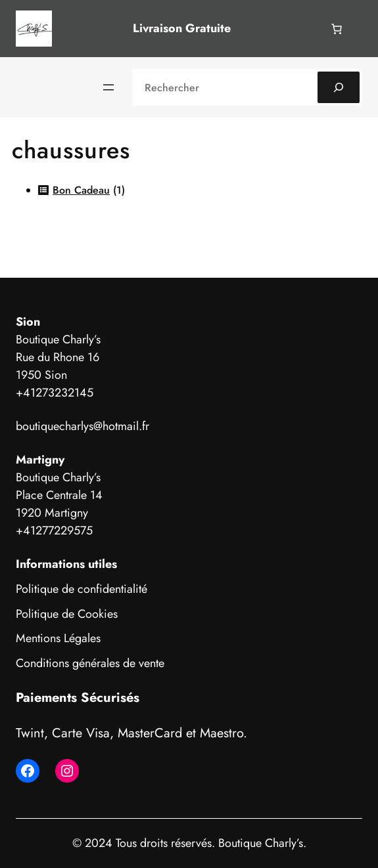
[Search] (339, 87)
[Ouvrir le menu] (108, 87)
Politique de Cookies (67, 614)
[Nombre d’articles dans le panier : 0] (337, 29)
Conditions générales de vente (90, 663)
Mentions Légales (58, 638)
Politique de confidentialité (82, 589)
